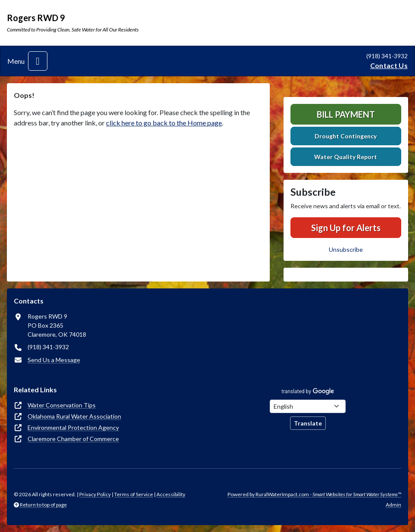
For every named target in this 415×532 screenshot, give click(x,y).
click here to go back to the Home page (164, 123)
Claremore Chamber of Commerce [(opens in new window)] (73, 439)
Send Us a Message (54, 360)
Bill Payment (346, 114)
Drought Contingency (346, 136)
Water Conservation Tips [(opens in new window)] (62, 405)
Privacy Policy (95, 494)
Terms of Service (134, 494)
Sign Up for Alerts (346, 228)
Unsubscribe (346, 249)
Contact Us (389, 65)
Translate (308, 423)
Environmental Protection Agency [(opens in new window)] (73, 427)
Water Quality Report (346, 157)
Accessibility (171, 494)
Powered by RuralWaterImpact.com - (314, 494)
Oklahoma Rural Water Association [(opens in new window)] (74, 416)
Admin (393, 505)
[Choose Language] (308, 406)
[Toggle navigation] (38, 61)
